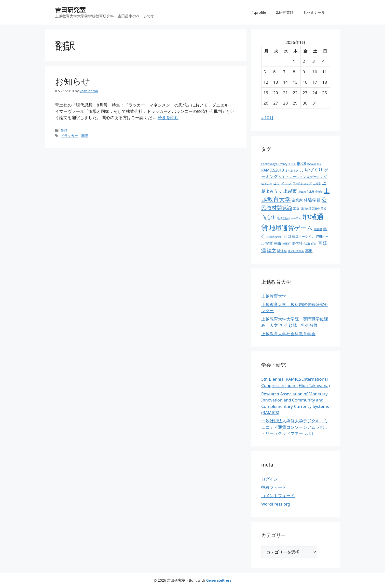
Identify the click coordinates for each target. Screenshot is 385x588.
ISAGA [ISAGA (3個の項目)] (312, 164)
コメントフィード (278, 496)
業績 (64, 130)
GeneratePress (219, 580)
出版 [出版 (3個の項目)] (296, 208)
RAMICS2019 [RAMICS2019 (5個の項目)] (273, 170)
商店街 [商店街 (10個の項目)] (269, 218)
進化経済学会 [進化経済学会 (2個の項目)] (296, 251)
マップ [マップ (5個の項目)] (286, 183)
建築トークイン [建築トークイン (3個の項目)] (303, 237)
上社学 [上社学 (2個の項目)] (317, 183)
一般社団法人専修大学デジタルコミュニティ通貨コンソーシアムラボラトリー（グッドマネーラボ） (295, 427)
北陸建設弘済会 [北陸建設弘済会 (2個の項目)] (310, 209)
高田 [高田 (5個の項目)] (309, 251)
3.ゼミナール (314, 12)
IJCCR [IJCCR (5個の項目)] (301, 164)
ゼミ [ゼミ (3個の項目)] (276, 183)
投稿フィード (274, 487)
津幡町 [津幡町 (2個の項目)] (286, 244)
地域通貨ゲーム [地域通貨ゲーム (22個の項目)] (291, 228)
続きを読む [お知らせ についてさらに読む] (168, 117)
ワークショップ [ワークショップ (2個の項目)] (302, 183)
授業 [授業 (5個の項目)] (269, 243)
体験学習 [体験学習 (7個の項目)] (312, 200)
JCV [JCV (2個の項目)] (319, 164)
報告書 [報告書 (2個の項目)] (318, 229)
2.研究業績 (285, 12)
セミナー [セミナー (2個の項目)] (267, 183)
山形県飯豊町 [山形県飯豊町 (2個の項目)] (275, 237)
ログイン (270, 479)
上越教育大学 (274, 296)
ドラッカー (69, 136)
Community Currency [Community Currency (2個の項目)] (274, 164)
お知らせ (73, 81)
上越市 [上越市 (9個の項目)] (290, 191)
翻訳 (85, 136)
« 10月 (267, 118)
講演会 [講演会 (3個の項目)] (282, 251)
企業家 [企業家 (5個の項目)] (297, 200)
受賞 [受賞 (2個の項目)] (323, 209)
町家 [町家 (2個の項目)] (314, 244)
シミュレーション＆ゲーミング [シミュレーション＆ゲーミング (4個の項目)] (303, 177)
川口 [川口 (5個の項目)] (288, 236)
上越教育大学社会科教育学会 (288, 334)
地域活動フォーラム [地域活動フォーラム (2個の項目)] (289, 218)
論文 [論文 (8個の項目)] (272, 250)
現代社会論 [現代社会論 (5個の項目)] (301, 243)
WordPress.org (276, 504)
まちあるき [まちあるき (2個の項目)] (292, 171)
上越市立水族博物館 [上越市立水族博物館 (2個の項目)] (310, 192)
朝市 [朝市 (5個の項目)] (278, 243)
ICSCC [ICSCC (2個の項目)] (292, 164)
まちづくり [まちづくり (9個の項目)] (311, 170)
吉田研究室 (70, 10)
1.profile (259, 12)
